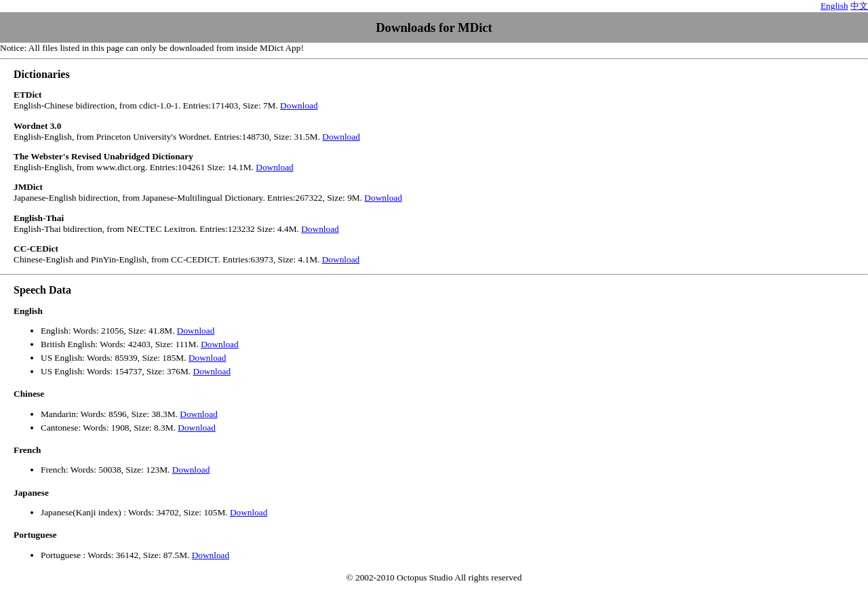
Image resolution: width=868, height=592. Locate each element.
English (834, 6)
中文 (859, 6)
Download (299, 105)
